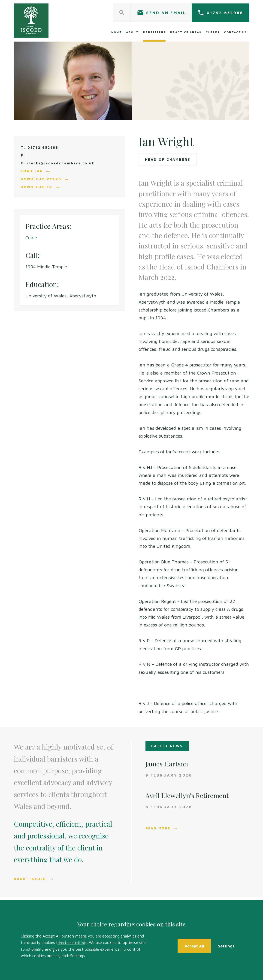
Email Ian (32, 171)
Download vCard (42, 179)
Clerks (213, 32)
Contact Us (235, 32)
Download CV (38, 187)
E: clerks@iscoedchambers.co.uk (59, 163)
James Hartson (168, 764)
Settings (227, 946)
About (132, 32)
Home (116, 32)
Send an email (166, 13)
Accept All (195, 946)
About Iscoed (31, 879)
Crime (32, 237)
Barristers (154, 32)
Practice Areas (186, 32)
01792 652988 (225, 13)
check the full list (73, 943)
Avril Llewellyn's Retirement (190, 795)
